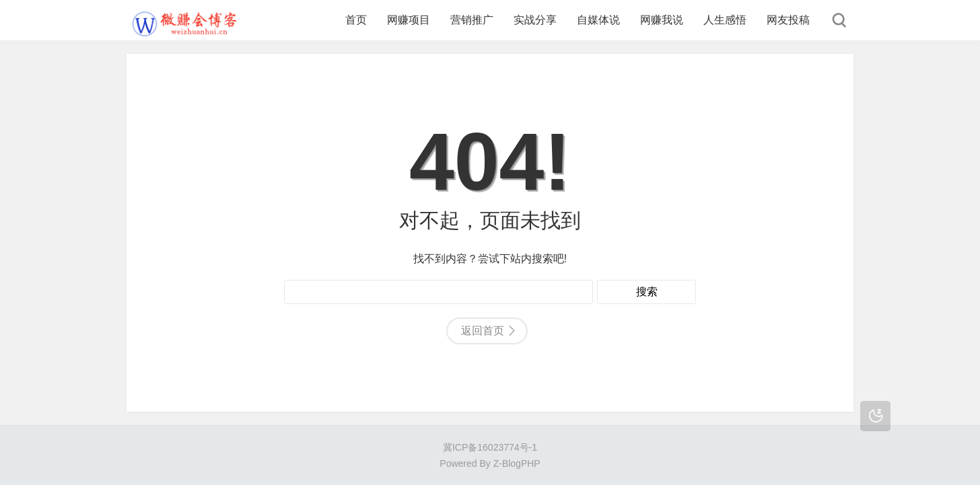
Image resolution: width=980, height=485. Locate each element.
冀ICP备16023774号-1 (490, 447)
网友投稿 (788, 20)
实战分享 (535, 20)
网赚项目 (409, 20)
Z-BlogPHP (517, 463)
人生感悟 (725, 20)
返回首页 (483, 331)
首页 (356, 20)
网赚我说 (662, 20)
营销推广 (472, 20)
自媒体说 (598, 20)
